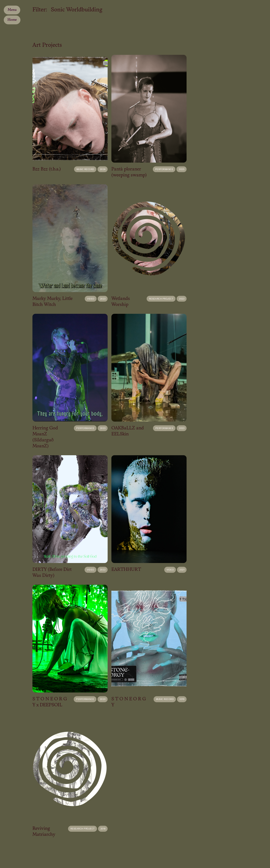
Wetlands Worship (121, 302)
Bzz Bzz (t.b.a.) (47, 169)
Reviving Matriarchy (44, 832)
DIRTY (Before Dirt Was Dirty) (52, 573)
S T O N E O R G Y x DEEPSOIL (50, 702)
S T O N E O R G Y (129, 702)
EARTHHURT (126, 570)
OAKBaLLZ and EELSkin (128, 431)
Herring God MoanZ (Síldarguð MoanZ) (45, 437)
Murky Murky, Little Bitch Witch (52, 302)
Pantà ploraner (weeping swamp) (129, 172)
